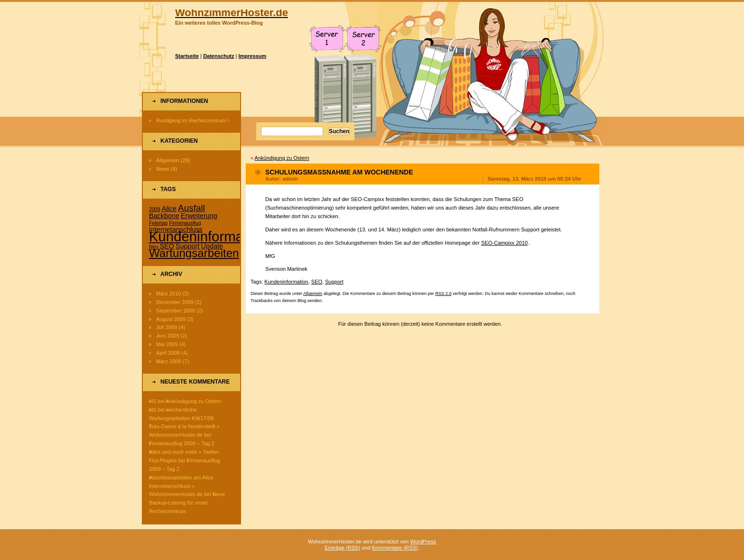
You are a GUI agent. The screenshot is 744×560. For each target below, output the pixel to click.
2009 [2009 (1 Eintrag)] (155, 209)
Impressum (253, 56)
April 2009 (168, 353)
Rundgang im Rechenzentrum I (193, 120)
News (163, 169)
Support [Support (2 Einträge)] (187, 246)
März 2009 (169, 361)
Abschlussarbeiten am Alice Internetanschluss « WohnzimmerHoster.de (181, 486)
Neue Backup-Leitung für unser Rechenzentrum (187, 503)
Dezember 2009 (175, 302)
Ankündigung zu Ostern (194, 401)
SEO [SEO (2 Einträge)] (167, 246)
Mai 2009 (167, 344)
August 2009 (171, 319)
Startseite (187, 56)
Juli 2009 (167, 327)
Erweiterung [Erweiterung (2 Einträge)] (199, 216)
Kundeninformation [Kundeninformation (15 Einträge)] (207, 236)
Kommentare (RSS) (395, 548)
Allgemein (168, 160)
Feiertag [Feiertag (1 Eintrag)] (158, 223)
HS (153, 401)
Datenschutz (219, 56)
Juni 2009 (167, 336)
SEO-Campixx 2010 (504, 243)
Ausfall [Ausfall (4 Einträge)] (191, 208)
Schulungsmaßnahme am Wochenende (339, 172)
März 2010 (169, 294)
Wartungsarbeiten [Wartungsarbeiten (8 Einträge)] (194, 253)
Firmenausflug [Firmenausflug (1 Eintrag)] (185, 223)
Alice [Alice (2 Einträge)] (169, 209)
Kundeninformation (286, 282)
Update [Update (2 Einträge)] (212, 246)
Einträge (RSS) (342, 548)
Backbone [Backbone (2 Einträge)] (164, 216)
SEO (317, 282)
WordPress (423, 542)
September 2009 (176, 311)
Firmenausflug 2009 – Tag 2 (182, 443)
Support (334, 282)
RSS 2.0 (443, 294)
